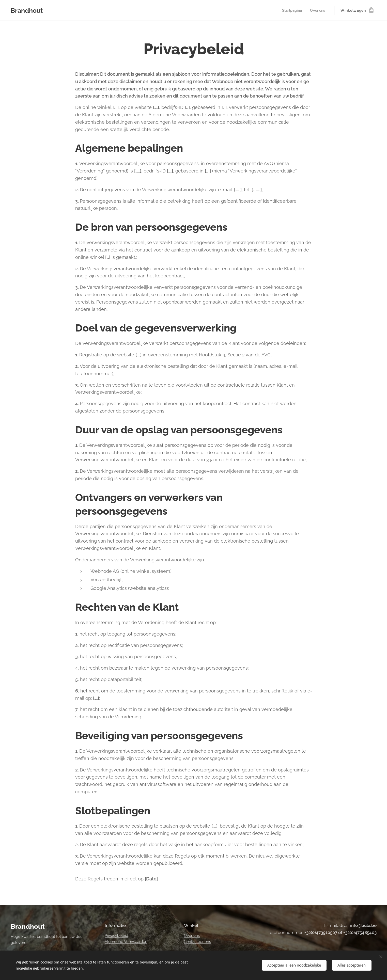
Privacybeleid (116, 935)
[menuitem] (291, 10)
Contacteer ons (197, 942)
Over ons (192, 935)
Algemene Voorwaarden (126, 942)
